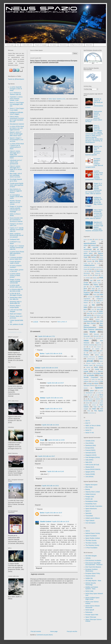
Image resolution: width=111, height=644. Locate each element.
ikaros (95, 295)
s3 (66, 322)
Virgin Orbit (97, 407)
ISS (18, 45)
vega (102, 401)
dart (93, 271)
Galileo (97, 287)
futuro (59, 322)
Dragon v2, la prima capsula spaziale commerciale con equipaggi (16, 209)
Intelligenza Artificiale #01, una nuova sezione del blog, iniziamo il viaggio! (94, 202)
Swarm (85, 395)
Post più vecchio (72, 631)
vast (97, 401)
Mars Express (91, 323)
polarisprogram (91, 359)
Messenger (87, 336)
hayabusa (87, 292)
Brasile (87, 259)
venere (88, 403)
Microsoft (96, 336)
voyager (86, 409)
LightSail (89, 315)
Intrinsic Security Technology (91, 584)
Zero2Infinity (91, 413)
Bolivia (101, 257)
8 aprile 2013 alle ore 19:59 (56, 440)
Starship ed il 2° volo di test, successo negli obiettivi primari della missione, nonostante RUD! (94, 226)
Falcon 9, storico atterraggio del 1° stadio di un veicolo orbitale (16, 169)
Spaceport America (89, 385)
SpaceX (99, 388)
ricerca (88, 367)
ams (102, 240)
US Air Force (88, 401)
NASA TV (88, 430)
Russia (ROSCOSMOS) (93, 469)
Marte (93, 332)
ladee (88, 313)
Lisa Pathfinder (97, 315)
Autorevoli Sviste (96, 251)
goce (85, 290)
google (92, 290)
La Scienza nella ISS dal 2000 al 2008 (16, 290)
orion (94, 351)
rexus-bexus (99, 365)
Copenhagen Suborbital (95, 267)
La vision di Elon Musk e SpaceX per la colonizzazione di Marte (17, 146)
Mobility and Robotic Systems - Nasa (92, 588)
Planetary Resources (89, 357)
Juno (98, 309)
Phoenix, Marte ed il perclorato (16, 317)
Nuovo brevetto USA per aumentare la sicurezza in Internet (16, 220)
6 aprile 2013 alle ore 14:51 (54, 398)
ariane (86, 245)
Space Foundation (91, 536)
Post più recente (36, 631)
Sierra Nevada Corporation (94, 506)
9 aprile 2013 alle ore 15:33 (60, 522)
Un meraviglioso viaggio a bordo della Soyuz (16, 197)
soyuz (96, 383)
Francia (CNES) (90, 450)
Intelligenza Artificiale (76, 45)
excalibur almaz (97, 283)
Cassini (101, 259)
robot (96, 367)
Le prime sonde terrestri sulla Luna (16, 286)
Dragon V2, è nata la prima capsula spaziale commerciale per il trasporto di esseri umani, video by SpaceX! (94, 188)
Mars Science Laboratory (93, 329)
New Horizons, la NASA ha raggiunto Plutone (16, 191)
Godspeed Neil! (15, 239)
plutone (101, 357)
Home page (10, 45)
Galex (91, 287)
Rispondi (38, 346)
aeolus (85, 240)
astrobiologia (88, 249)
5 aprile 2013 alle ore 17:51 (46, 336)
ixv (93, 307)
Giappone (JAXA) (91, 455)
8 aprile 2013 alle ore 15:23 (54, 409)
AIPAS (97, 240)
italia (85, 307)
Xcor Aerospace (90, 523)
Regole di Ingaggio (41, 45)
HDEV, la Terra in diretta (93, 426)
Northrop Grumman (89, 345)
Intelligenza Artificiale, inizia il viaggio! (17, 113)
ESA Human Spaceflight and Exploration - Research (94, 564)
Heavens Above (90, 576)
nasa (86, 340)
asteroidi (95, 247)
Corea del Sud (88, 269)
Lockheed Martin (89, 317)
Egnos (96, 275)
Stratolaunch (89, 393)
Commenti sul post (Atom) (45, 635)
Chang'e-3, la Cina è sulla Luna (16, 225)
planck (97, 355)
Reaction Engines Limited (93, 363)
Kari (85, 311)
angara (93, 241)
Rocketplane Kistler (92, 501)
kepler (101, 311)
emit (102, 275)
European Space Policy (93, 573)
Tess (90, 397)
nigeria (98, 343)
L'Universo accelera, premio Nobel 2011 (16, 258)
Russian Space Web (92, 615)
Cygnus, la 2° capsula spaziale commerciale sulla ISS (17, 230)
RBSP (101, 361)
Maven (86, 334)
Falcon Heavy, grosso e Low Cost (17, 271)
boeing (94, 257)
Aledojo (38, 368)
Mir (102, 336)
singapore (86, 379)
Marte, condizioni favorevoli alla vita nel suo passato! (17, 235)
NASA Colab (89, 591)
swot (96, 395)
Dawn (98, 271)
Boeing (88, 489)
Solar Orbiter (95, 381)
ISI (92, 303)
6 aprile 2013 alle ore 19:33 (50, 425)
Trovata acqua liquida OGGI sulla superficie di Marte (17, 185)
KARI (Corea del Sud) (92, 465)
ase (100, 246)
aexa (91, 240)
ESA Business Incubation (93, 560)
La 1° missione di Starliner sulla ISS (15, 94)
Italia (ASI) (89, 462)
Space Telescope (91, 617)
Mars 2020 (100, 321)
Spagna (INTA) (90, 472)
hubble (86, 294)
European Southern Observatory (92, 570)
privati (63, 322)
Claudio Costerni (46, 522)
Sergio (42, 440)
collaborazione (89, 265)
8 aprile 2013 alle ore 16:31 (50, 486)
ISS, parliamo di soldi (16, 324)
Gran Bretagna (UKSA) (93, 457)
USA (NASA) (89, 477)
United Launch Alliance (93, 518)
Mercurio (96, 334)
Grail (99, 291)
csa (87, 271)
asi (85, 247)
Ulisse (91, 399)
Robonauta (89, 612)
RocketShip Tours (91, 504)
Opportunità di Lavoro (91, 349)
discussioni (87, 273)
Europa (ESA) (90, 448)
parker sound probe (95, 353)
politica (101, 359)
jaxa (85, 309)
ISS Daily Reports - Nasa (93, 581)
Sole (102, 381)
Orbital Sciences (91, 494)
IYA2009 (99, 307)
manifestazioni (88, 321)
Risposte (40, 350)
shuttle (91, 375)
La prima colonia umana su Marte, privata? (15, 275)
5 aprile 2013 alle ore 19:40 (49, 368)
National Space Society (93, 533)
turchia (95, 397)
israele (86, 305)
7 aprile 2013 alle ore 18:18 (54, 354)
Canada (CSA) (90, 441)
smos (99, 379)
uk (86, 399)
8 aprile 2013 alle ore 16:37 (54, 513)
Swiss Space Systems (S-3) (57, 99)
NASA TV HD (90, 433)
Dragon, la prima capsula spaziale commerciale (15, 281)
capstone (94, 259)
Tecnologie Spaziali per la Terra (16, 180)
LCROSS (100, 313)
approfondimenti (90, 243)
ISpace (98, 303)
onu (90, 347)
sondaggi (89, 383)
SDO (85, 376)
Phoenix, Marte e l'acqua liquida (15, 307)
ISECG (88, 531)
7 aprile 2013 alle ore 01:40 (55, 471)
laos (94, 313)
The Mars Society (91, 540)
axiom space (88, 253)
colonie (85, 267)
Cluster (85, 263)
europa (86, 283)
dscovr (86, 275)
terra (101, 395)
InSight (97, 297)
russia (86, 371)
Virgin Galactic (90, 521)
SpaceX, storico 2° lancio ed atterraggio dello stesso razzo (16, 134)
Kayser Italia (92, 311)
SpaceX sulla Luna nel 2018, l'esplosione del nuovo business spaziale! (94, 151)
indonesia (90, 297)
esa (101, 277)
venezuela (95, 403)
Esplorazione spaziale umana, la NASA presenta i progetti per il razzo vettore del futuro (94, 116)
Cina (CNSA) (90, 443)
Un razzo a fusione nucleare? (16, 266)
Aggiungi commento (38, 574)
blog (95, 255)
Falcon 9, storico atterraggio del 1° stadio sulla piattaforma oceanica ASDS (16, 154)
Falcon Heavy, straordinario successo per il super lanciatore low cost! (17, 119)
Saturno (100, 371)
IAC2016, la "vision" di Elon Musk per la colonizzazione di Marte (94, 103)
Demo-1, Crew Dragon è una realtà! (17, 109)
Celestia (88, 558)
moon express (89, 338)
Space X (88, 511)
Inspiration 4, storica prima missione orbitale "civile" (16, 99)
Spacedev (89, 513)
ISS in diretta (89, 428)
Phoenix (86, 355)
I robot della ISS (27, 45)
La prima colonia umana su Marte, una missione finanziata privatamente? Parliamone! (94, 175)
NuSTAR (99, 345)
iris (96, 301)
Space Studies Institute (93, 538)
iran (92, 301)
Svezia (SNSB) (90, 474)
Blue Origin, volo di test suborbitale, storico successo (16, 175)
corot (95, 269)
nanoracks (98, 338)
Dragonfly (98, 273)
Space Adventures (91, 509)
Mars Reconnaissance (93, 326)
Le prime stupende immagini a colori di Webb (16, 89)
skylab (93, 379)
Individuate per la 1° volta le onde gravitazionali (16, 162)
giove (85, 289)
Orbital (86, 351)
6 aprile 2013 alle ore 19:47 (46, 456)
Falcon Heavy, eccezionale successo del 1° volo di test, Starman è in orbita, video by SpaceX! (94, 214)
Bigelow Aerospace (91, 485)
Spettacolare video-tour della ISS (16, 298)
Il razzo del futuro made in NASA (15, 262)
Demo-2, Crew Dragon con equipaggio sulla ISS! (17, 104)
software (86, 381)
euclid (99, 281)
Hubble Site (89, 578)
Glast (93, 289)
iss (93, 305)
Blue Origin (89, 487)
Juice (93, 309)
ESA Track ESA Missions (93, 567)
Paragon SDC (90, 497)
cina (96, 261)
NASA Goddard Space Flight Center (92, 599)
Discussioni (63, 45)
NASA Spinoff (90, 610)
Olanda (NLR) (90, 467)
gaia (85, 287)
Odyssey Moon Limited (93, 492)
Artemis (93, 245)
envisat (88, 278)
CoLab (99, 263)
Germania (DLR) (91, 453)
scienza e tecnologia (93, 373)
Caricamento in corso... (15, 332)
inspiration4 (87, 299)
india (101, 294)
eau (91, 275)
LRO (98, 317)
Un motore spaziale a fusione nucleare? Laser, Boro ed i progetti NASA (94, 163)
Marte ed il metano (16, 314)
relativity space (88, 365)
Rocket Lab (89, 499)
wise (102, 409)
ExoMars (86, 285)
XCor (89, 411)
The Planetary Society (92, 545)
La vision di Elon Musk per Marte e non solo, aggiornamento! (17, 128)
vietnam (94, 405)
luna (85, 319)
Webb (94, 409)
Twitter (101, 397)
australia (86, 251)
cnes (92, 263)
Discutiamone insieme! (17, 124)
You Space (53, 45)
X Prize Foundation (91, 548)
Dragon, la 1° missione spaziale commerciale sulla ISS (17, 248)
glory (99, 289)
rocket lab (87, 369)
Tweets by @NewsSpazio (16, 79)
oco (85, 347)
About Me (89, 45)
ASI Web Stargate (91, 556)
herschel (97, 292)
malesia (97, 319)
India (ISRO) (89, 460)
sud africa (98, 393)
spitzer (92, 391)
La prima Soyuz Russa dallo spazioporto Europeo (17, 253)
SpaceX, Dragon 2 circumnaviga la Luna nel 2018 (16, 140)
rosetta (97, 369)
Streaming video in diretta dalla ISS (16, 302)
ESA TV (88, 423)
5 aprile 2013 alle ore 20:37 (55, 383)
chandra (89, 261)
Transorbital (89, 516)
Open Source (97, 347)
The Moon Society (91, 543)
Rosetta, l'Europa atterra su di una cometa (15, 202)
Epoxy (95, 278)
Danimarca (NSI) (91, 445)
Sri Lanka (100, 391)
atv (98, 249)
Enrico (42, 354)
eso (91, 280)
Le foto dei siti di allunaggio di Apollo (16, 294)
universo (98, 399)
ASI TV (88, 421)
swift (91, 395)
